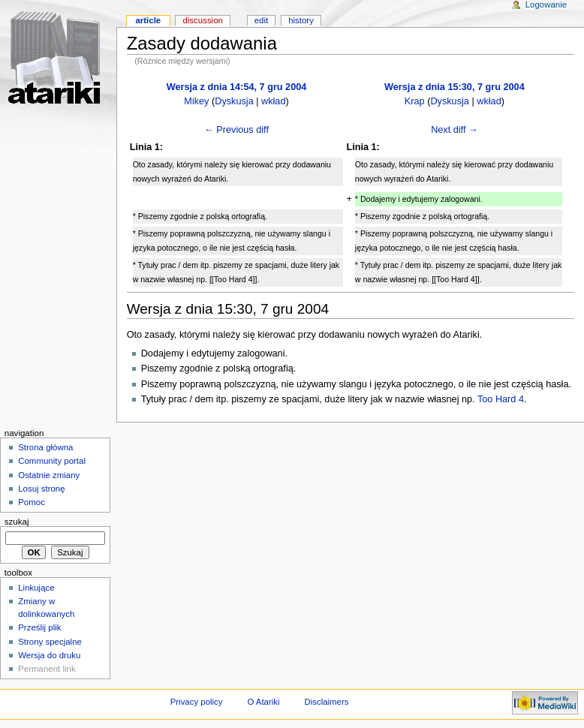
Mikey (196, 101)
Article (148, 20)
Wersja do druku (49, 655)
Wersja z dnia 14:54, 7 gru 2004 (237, 87)
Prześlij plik (39, 627)
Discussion (202, 20)
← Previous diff (236, 130)
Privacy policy (197, 702)
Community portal (52, 461)
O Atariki (263, 702)
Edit (261, 20)
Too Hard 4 (501, 399)
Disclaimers (326, 702)
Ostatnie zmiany (49, 475)
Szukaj (17, 522)
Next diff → (455, 130)
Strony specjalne (50, 642)
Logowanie (546, 5)
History (301, 20)
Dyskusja (234, 101)
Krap (415, 101)
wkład (273, 101)
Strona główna (45, 447)
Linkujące (36, 588)
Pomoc (32, 502)
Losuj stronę (41, 489)
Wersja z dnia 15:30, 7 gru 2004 (455, 87)
